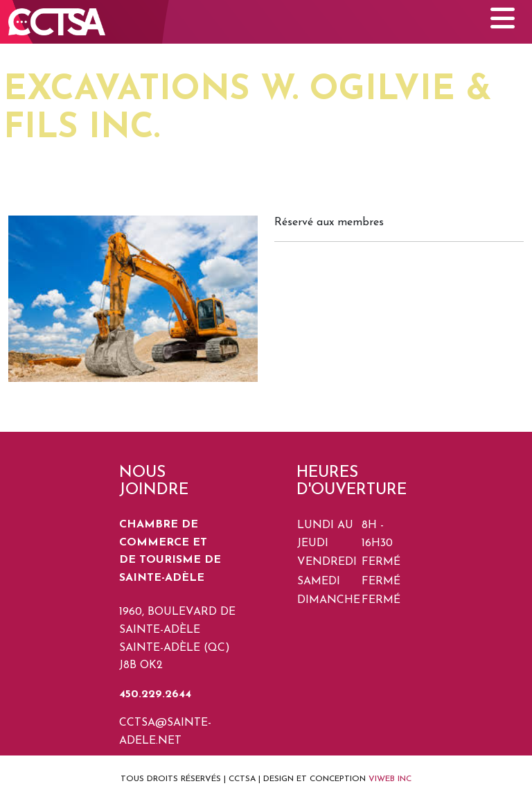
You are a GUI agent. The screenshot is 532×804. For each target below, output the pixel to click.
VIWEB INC (390, 779)
